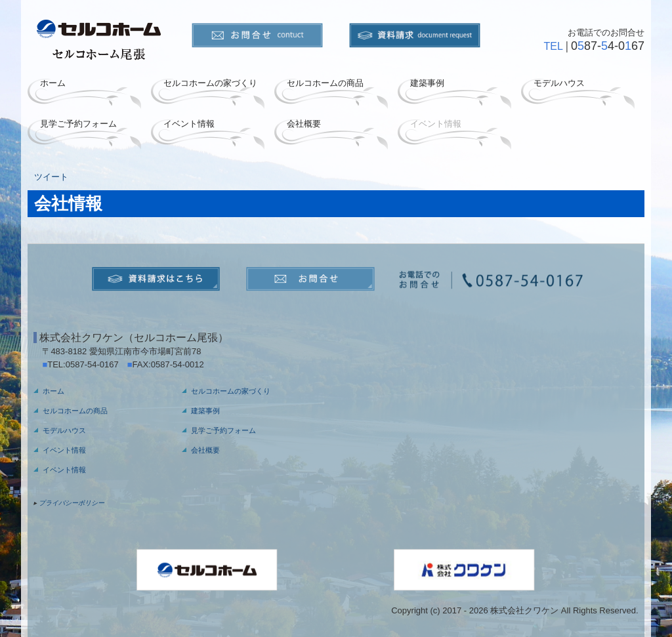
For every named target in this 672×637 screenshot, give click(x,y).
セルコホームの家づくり (210, 83)
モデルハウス (559, 83)
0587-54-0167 (96, 364)
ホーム (53, 83)
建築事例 (427, 83)
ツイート (51, 177)
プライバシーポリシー (72, 503)
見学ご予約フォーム (78, 124)
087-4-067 (608, 46)
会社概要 (304, 124)
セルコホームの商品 (325, 83)
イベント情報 (189, 124)
